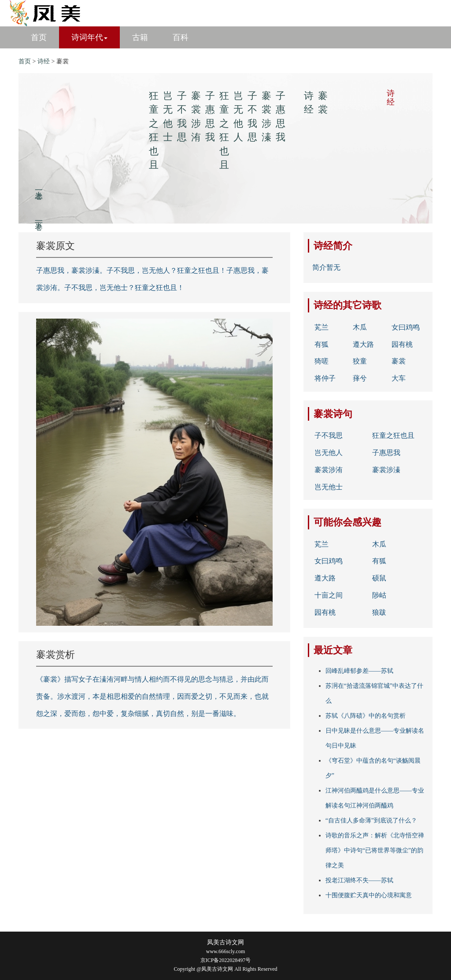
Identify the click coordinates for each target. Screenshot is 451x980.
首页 (39, 37)
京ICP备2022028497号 (226, 960)
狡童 (360, 361)
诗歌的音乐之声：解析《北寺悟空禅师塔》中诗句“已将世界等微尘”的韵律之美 (375, 850)
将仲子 (325, 378)
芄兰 (322, 327)
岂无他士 (329, 487)
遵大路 (363, 344)
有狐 (322, 344)
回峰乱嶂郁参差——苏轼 (359, 671)
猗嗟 (322, 361)
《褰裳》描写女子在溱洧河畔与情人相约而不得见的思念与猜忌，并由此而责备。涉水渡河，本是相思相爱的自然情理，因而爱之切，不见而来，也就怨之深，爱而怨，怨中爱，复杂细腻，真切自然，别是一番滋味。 (152, 696)
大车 (399, 378)
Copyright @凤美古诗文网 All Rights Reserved (225, 969)
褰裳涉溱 (386, 470)
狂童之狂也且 (393, 435)
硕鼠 (379, 578)
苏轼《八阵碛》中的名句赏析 (366, 716)
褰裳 (399, 361)
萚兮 (360, 378)
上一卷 (39, 186)
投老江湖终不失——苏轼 (359, 880)
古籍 (140, 37)
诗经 (44, 61)
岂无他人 (329, 453)
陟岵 (379, 595)
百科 (181, 37)
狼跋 (379, 612)
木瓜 (360, 327)
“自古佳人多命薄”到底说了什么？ (371, 820)
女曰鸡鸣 (406, 327)
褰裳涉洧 (329, 470)
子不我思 (329, 435)
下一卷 (39, 217)
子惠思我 (386, 453)
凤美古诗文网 (225, 942)
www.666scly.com (225, 951)
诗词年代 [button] (89, 37)
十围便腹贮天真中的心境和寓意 (369, 895)
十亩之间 (329, 595)
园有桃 (402, 344)
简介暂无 (326, 267)
